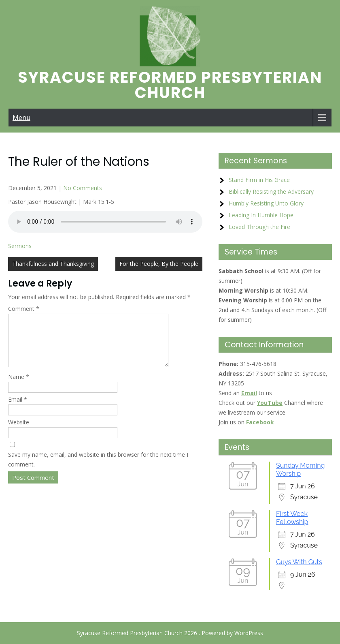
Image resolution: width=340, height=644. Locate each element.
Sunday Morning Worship (300, 470)
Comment (24, 309)
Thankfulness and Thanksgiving (53, 264)
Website (19, 432)
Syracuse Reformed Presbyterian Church (170, 85)
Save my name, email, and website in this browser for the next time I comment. (98, 469)
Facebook (260, 422)
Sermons (20, 246)
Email (18, 409)
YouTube (270, 403)
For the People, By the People (159, 264)
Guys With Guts (299, 562)
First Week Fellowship (292, 518)
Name (19, 386)
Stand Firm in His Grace (259, 180)
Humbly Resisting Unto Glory (266, 203)
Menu (21, 118)
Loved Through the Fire (259, 227)
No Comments (83, 188)
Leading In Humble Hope (261, 215)
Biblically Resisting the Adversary (271, 191)
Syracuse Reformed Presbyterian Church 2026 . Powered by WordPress (170, 633)
